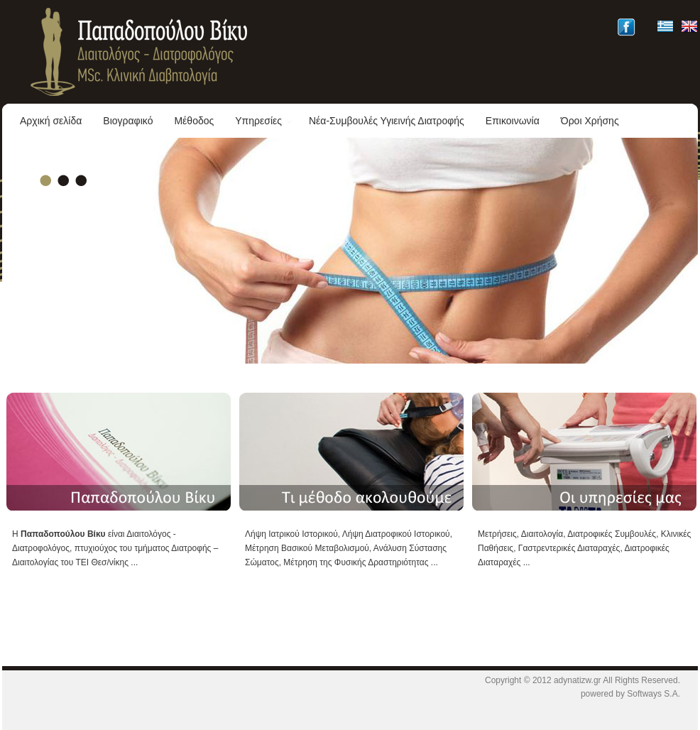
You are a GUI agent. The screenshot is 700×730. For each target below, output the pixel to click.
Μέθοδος (194, 121)
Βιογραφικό (128, 121)
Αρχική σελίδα (51, 121)
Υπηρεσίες (264, 121)
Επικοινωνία (513, 121)
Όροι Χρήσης (590, 121)
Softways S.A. (653, 694)
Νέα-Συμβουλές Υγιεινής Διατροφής (387, 121)
